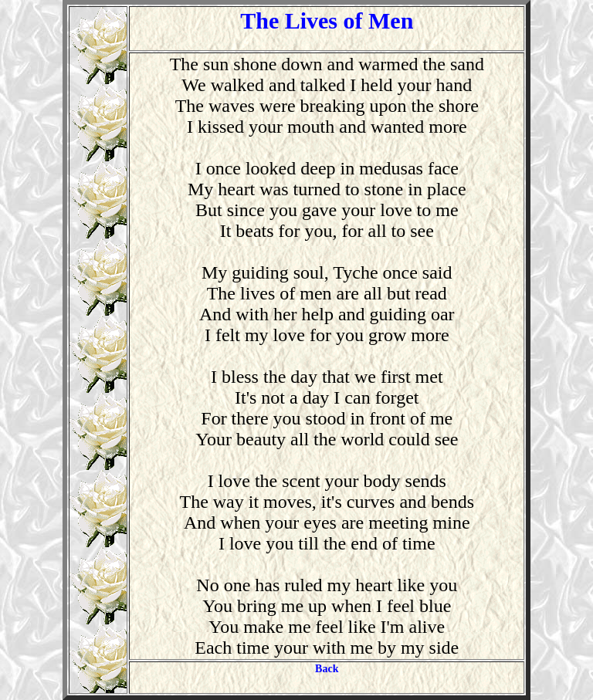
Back (327, 669)
